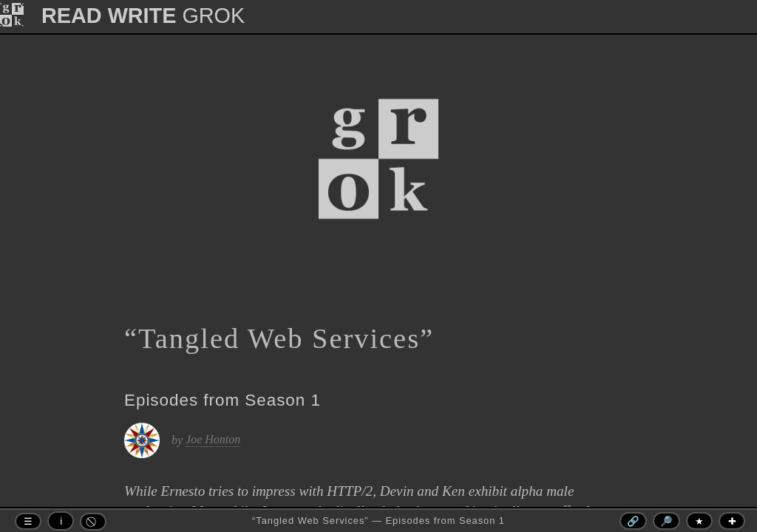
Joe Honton (213, 439)
